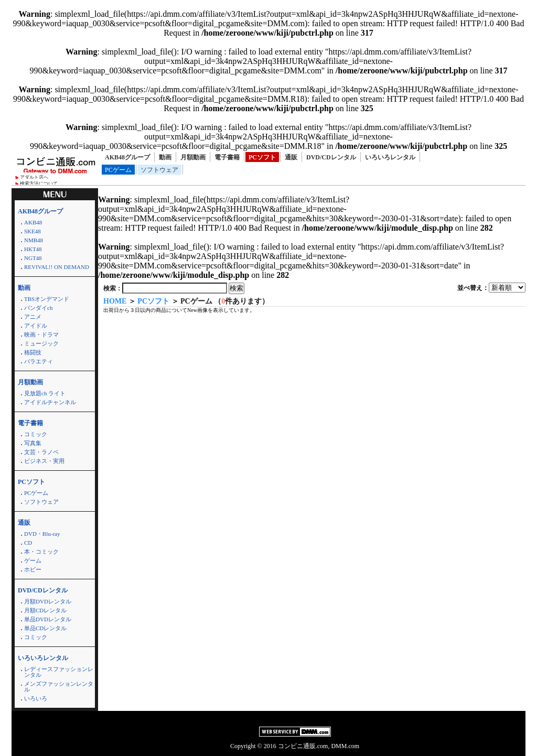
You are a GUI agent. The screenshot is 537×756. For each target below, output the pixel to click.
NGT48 (33, 258)
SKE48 (33, 231)
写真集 (33, 443)
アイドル (36, 326)
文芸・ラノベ (41, 452)
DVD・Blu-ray (42, 534)
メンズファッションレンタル (59, 687)
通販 (291, 157)
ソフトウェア (159, 170)
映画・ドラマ (41, 334)
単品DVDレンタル (48, 619)
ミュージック (41, 343)
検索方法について (39, 183)
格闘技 (33, 352)
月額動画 (193, 157)
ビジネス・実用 (44, 461)
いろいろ (36, 698)
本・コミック (41, 552)
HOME (115, 301)
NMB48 (34, 240)
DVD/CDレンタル (331, 157)
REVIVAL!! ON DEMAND (57, 267)
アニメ (33, 317)
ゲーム (33, 560)
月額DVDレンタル (48, 601)
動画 (165, 157)
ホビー (33, 569)
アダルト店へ (34, 177)
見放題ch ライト (45, 393)
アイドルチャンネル (50, 402)
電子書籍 (227, 157)
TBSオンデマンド (47, 299)
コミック (36, 434)
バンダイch (38, 308)
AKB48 (33, 222)
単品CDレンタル (45, 628)
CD (28, 543)
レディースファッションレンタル (59, 672)
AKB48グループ (127, 157)
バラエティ (39, 361)
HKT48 (33, 249)
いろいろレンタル (390, 157)
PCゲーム (118, 170)
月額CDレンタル (45, 610)
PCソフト (262, 157)
